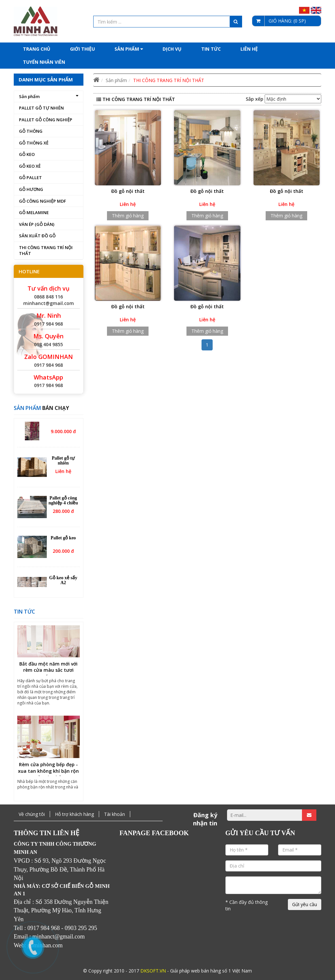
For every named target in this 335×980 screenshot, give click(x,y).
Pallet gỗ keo (63, 541)
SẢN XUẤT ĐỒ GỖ (37, 236)
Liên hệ (249, 49)
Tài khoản (115, 814)
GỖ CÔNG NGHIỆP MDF (43, 201)
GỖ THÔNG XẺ (34, 143)
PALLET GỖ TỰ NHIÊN (41, 108)
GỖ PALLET (30, 177)
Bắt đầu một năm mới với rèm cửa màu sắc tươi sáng (48, 673)
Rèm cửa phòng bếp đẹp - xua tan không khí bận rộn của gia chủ (48, 774)
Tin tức (211, 49)
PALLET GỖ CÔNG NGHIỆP (46, 120)
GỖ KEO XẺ (30, 166)
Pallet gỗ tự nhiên (63, 464)
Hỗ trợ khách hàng (74, 814)
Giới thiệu (82, 49)
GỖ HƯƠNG (31, 189)
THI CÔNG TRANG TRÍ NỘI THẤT (46, 251)
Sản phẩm (129, 49)
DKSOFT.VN (153, 971)
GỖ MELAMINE (34, 212)
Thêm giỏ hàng (128, 216)
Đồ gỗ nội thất (128, 191)
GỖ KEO (27, 154)
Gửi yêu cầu (305, 904)
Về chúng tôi (32, 814)
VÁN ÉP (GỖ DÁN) (37, 224)
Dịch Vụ (172, 49)
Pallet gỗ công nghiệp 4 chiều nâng (63, 506)
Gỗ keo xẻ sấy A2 (63, 583)
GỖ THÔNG (31, 131)
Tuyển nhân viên (44, 62)
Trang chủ (37, 49)
